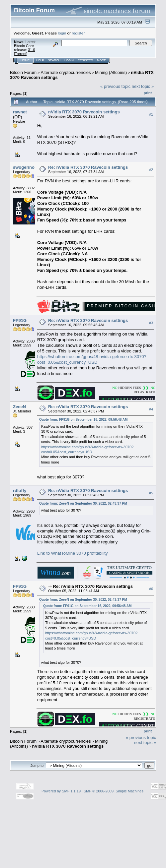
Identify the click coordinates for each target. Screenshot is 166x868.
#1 (151, 114)
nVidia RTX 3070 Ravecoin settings (84, 112)
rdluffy (20, 491)
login (62, 33)
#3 (151, 323)
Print (148, 93)
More (101, 60)
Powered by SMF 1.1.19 (61, 791)
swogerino (24, 167)
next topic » (143, 86)
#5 (151, 493)
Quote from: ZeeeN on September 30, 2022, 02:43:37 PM (83, 503)
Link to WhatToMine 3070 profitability (72, 553)
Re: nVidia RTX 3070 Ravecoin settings (88, 167)
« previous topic (115, 86)
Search (54, 60)
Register (85, 60)
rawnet (20, 112)
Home (25, 60)
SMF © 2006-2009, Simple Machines (114, 791)
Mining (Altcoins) (111, 72)
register (78, 33)
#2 (151, 170)
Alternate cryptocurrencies (66, 72)
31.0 (31, 50)
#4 (151, 409)
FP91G (20, 320)
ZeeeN (19, 407)
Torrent (21, 54)
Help (40, 60)
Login (69, 60)
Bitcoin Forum (23, 72)
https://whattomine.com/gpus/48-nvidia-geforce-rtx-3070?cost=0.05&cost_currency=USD (92, 359)
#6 (151, 589)
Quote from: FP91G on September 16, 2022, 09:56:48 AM (83, 420)
